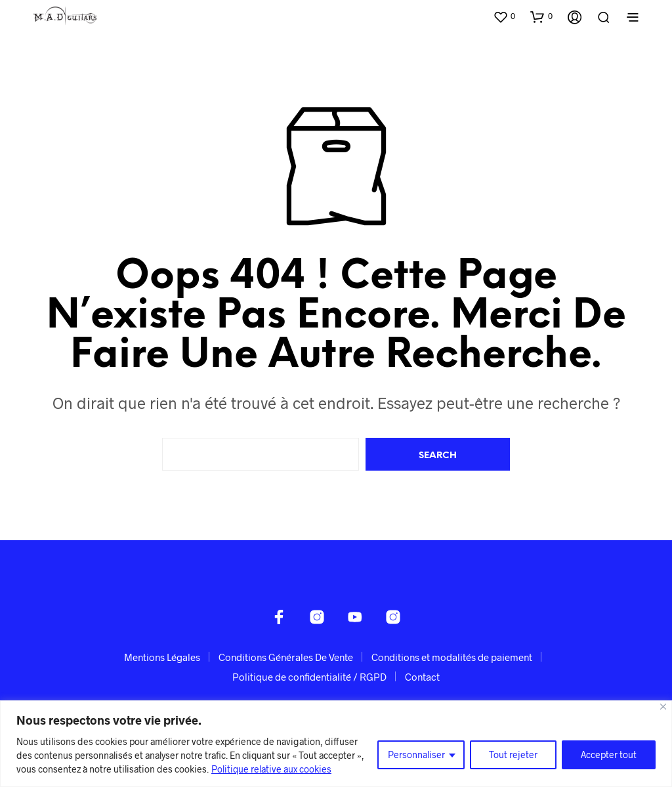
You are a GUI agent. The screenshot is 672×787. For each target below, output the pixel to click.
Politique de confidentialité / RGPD (309, 677)
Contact (422, 677)
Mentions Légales (162, 657)
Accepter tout (609, 755)
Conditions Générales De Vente (286, 657)
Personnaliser (416, 755)
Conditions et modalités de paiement (452, 657)
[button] (504, 16)
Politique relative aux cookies (271, 769)
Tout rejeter (513, 755)
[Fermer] (663, 707)
